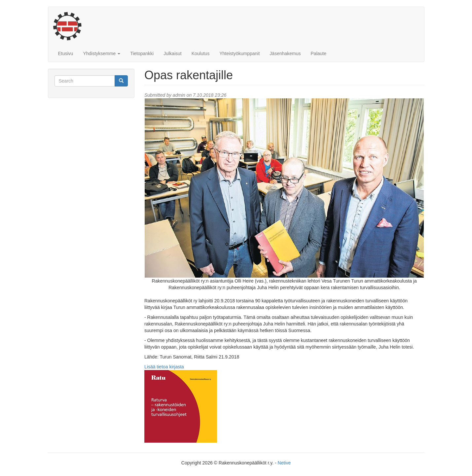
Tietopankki (142, 53)
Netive (284, 463)
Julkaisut (172, 53)
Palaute (319, 53)
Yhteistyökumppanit (239, 53)
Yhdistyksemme (102, 53)
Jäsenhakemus (285, 53)
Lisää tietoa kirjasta (164, 367)
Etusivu (66, 53)
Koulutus (200, 53)
